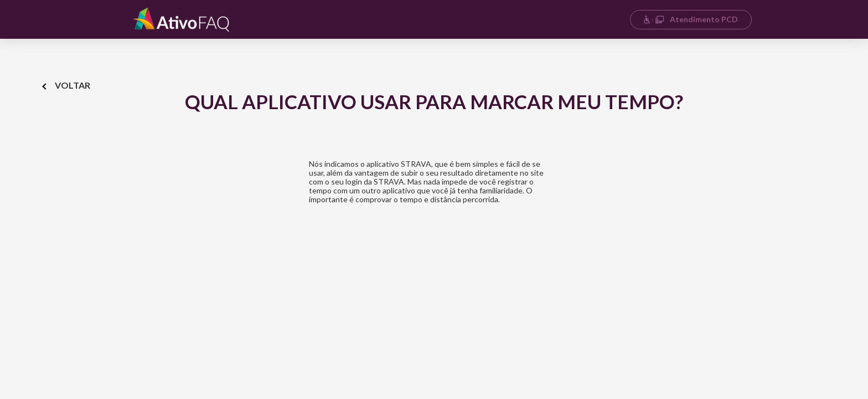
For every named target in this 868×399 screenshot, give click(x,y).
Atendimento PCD (691, 19)
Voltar (67, 85)
